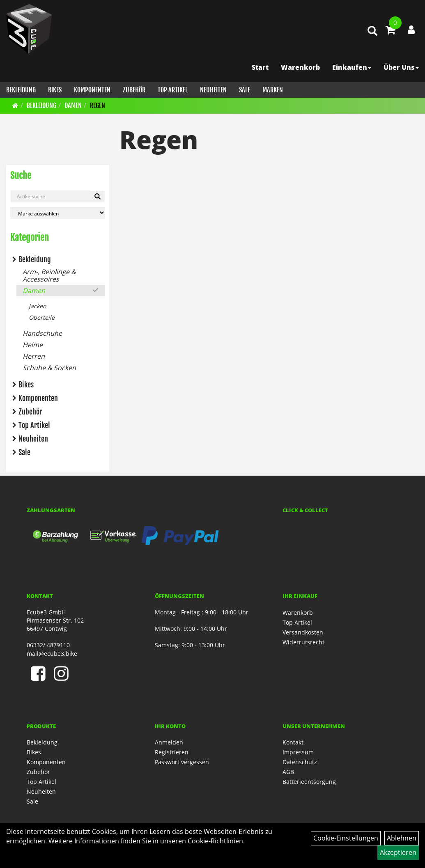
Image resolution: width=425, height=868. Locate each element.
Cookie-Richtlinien (215, 841)
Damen (73, 105)
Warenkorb (300, 67)
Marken (273, 90)
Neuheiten (213, 90)
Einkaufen (352, 67)
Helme (33, 345)
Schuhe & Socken (49, 368)
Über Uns (401, 67)
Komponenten (92, 90)
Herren (34, 356)
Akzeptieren (398, 852)
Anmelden (169, 742)
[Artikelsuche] (372, 31)
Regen (98, 105)
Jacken (38, 306)
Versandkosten (303, 632)
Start (260, 67)
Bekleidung (21, 90)
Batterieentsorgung (309, 782)
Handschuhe (42, 333)
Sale (245, 90)
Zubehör (134, 90)
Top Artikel (173, 90)
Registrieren (172, 752)
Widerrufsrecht (303, 642)
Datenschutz (300, 762)
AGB (288, 772)
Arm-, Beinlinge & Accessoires (49, 275)
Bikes (55, 90)
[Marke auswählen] (58, 213)
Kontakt (293, 742)
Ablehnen (402, 838)
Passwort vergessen (182, 762)
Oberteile (42, 317)
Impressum (298, 752)
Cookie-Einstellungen (346, 838)
